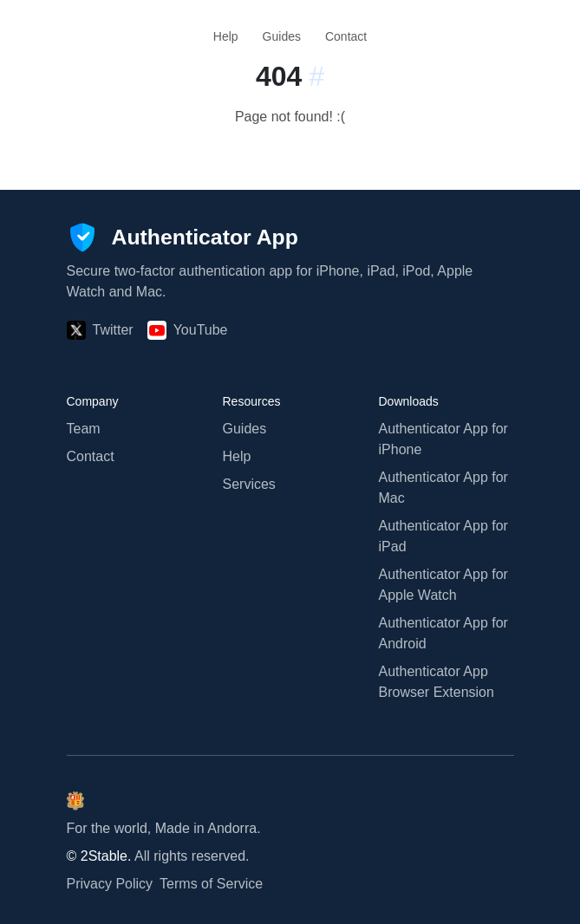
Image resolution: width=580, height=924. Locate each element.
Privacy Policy (110, 884)
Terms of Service (211, 884)
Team (84, 429)
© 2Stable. (99, 856)
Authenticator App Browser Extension (437, 682)
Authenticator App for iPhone (443, 439)
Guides (282, 36)
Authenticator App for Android (443, 633)
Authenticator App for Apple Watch (443, 585)
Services (249, 484)
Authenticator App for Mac (443, 488)
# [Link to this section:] (316, 76)
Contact (346, 36)
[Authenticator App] (182, 237)
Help (226, 36)
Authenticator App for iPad (443, 536)
